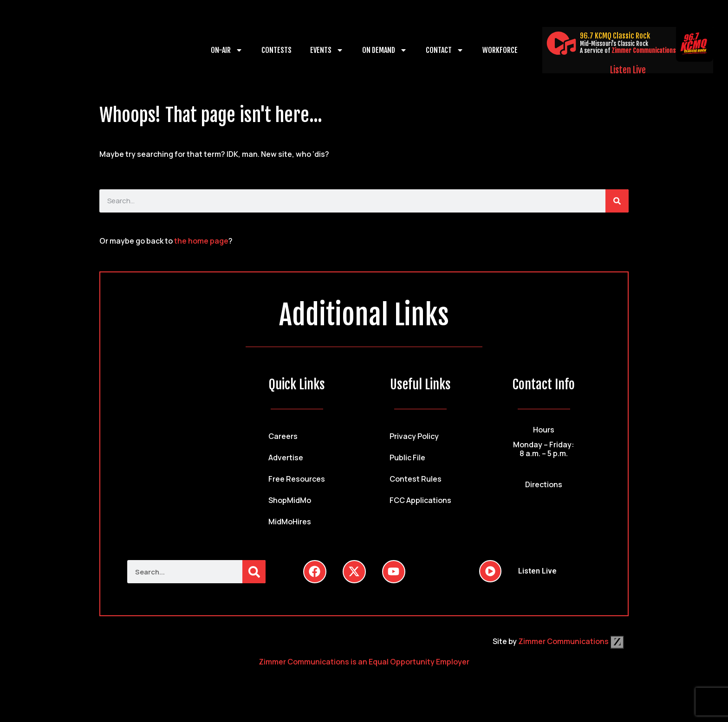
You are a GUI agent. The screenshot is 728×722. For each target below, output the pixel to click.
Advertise (286, 458)
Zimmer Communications (643, 51)
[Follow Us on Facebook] (315, 572)
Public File (407, 458)
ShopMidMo (290, 500)
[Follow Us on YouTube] (394, 572)
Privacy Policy (414, 436)
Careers (283, 436)
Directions (544, 484)
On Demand (385, 50)
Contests (276, 50)
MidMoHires (290, 522)
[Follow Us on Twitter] (354, 572)
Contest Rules (416, 479)
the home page (201, 241)
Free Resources (297, 479)
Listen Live (628, 70)
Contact (445, 50)
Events (327, 50)
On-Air (227, 50)
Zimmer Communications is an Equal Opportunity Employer (364, 662)
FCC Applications (420, 500)
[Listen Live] (561, 43)
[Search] (617, 201)
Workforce (500, 50)
